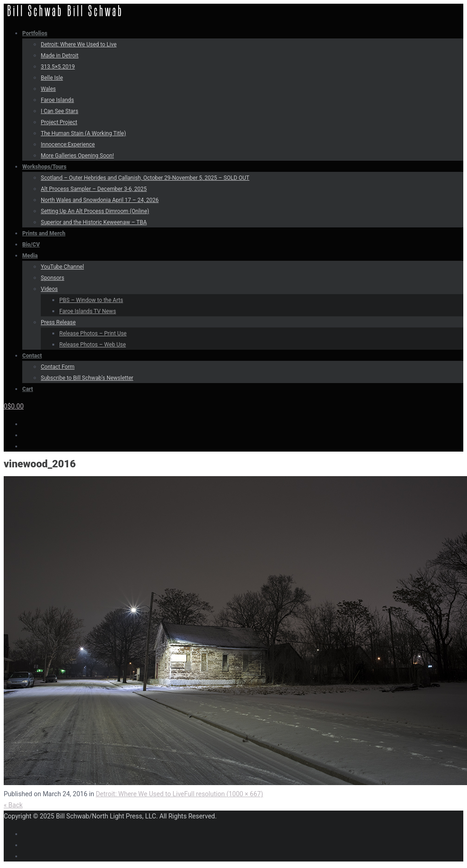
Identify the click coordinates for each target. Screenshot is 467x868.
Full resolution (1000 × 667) (224, 794)
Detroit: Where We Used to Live (140, 794)
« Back (13, 805)
